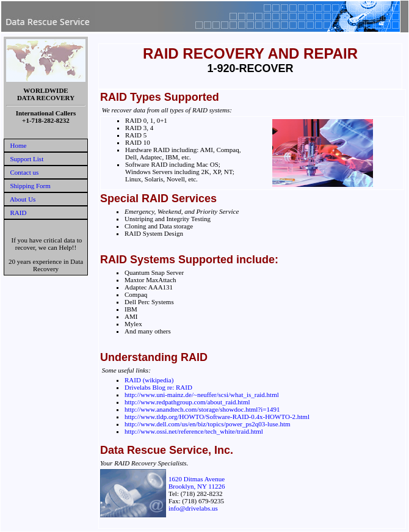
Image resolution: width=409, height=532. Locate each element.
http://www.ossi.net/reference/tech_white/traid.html (194, 431)
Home (19, 145)
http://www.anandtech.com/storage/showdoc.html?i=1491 (202, 409)
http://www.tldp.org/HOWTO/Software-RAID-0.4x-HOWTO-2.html (217, 417)
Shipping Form (31, 186)
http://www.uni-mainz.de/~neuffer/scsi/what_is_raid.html (202, 395)
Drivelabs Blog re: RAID (158, 387)
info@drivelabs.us (193, 508)
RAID (19, 213)
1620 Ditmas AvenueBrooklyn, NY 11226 (197, 483)
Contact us (25, 172)
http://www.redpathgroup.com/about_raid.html (187, 402)
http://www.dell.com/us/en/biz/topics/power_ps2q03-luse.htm (208, 424)
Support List (27, 159)
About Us (23, 199)
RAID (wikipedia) (149, 380)
